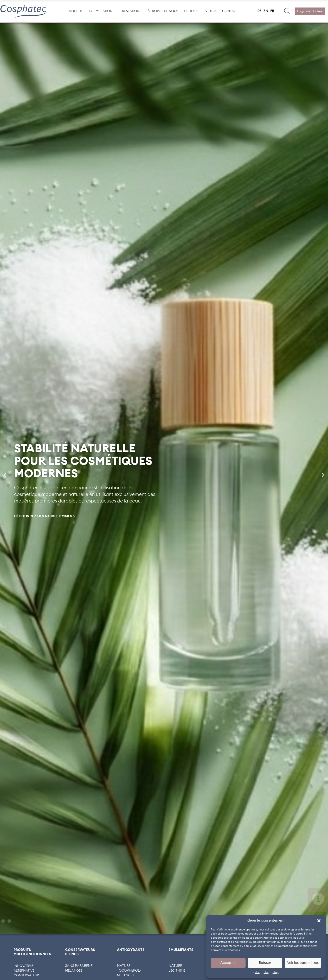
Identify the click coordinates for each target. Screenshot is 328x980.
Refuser (265, 963)
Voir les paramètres (303, 963)
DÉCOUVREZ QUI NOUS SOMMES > (45, 516)
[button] (319, 921)
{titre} (257, 972)
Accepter (228, 963)
